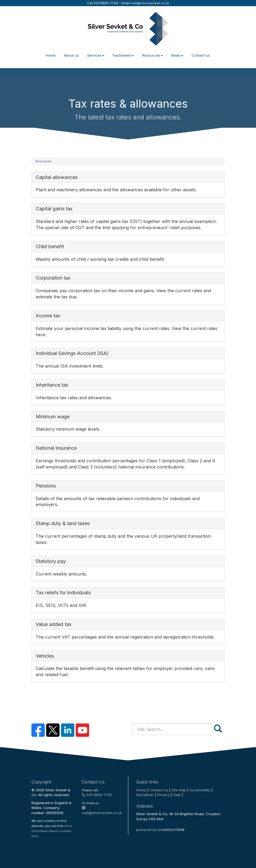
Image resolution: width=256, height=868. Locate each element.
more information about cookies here (52, 831)
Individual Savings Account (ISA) (72, 353)
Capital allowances (57, 177)
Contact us (201, 55)
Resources (153, 55)
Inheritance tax (52, 385)
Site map (179, 790)
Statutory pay (51, 561)
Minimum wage (53, 417)
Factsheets (123, 55)
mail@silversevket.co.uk (150, 3)
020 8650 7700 (97, 795)
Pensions (46, 486)
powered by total (160, 830)
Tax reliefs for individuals (63, 593)
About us (71, 55)
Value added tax (54, 624)
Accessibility (200, 790)
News (177, 55)
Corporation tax (53, 278)
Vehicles (45, 656)
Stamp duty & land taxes (63, 523)
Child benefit (50, 246)
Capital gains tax (54, 209)
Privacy (163, 795)
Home (51, 55)
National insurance (56, 448)
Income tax (48, 316)
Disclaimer (145, 795)
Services (96, 55)
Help (177, 795)
